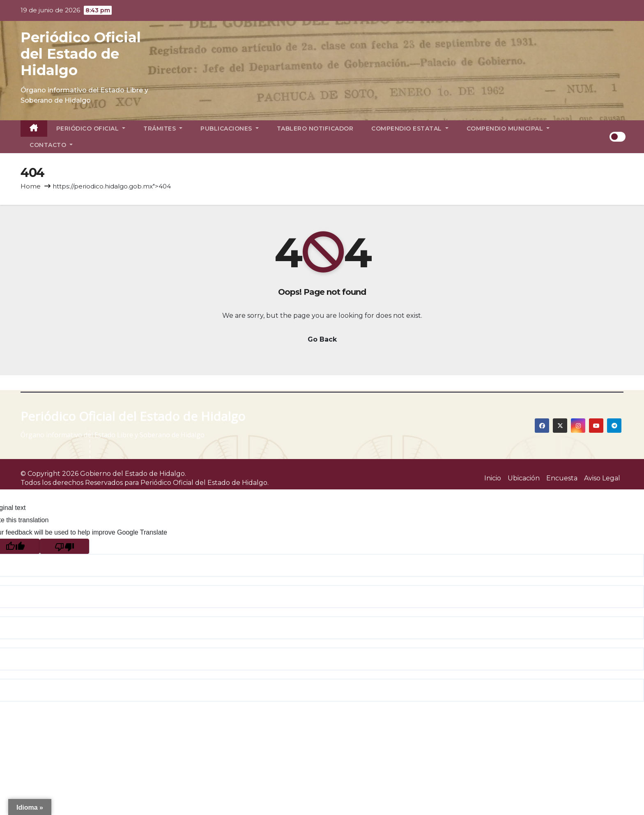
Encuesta (562, 478)
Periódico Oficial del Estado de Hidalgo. (205, 483)
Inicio (493, 478)
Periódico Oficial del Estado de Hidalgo (81, 54)
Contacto (51, 145)
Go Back (322, 339)
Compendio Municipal (508, 129)
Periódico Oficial (91, 129)
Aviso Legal (602, 478)
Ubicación (524, 478)
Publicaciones (230, 129)
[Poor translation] (64, 546)
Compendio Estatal (410, 129)
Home (31, 186)
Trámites (163, 129)
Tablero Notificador (315, 129)
